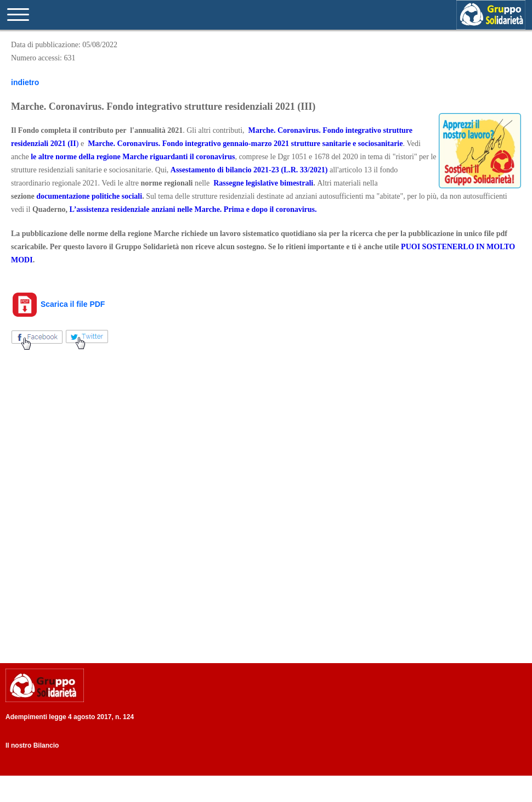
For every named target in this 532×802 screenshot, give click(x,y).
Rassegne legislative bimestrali (263, 183)
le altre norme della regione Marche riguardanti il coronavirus (133, 157)
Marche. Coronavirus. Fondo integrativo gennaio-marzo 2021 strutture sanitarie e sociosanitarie (245, 144)
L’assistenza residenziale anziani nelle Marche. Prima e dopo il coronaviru (191, 209)
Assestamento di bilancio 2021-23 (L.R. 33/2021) (249, 170)
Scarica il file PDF (58, 304)
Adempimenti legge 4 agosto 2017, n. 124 (70, 717)
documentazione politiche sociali (89, 196)
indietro (25, 82)
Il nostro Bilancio (32, 745)
